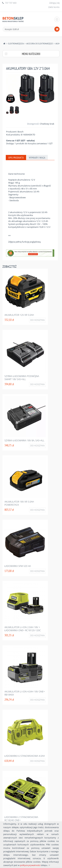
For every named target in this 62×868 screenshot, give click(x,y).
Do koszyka (37, 320)
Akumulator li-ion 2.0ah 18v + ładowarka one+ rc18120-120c (23, 629)
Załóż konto (54, 7)
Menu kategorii (31, 54)
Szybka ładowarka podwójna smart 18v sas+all (22, 378)
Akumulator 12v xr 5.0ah (19, 315)
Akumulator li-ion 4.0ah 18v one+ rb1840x (25, 693)
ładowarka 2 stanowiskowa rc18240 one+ (21, 819)
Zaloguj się (54, 3)
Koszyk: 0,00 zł (12, 29)
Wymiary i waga (37, 158)
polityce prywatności (30, 865)
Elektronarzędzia (16, 44)
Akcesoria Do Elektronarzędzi (40, 44)
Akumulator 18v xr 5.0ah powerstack (19, 503)
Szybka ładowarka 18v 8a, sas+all (24, 440)
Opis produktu (16, 158)
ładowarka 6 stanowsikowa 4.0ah (25, 756)
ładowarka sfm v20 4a (18, 566)
